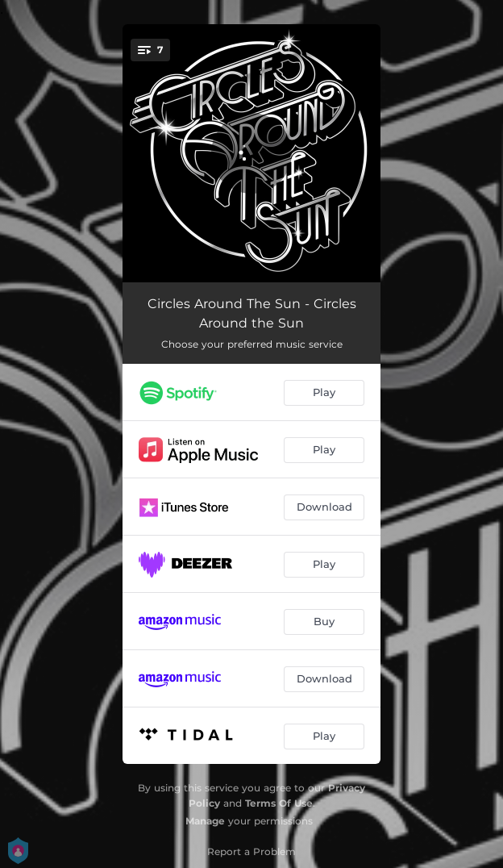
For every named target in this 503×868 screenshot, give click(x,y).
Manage (205, 821)
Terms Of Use (279, 803)
